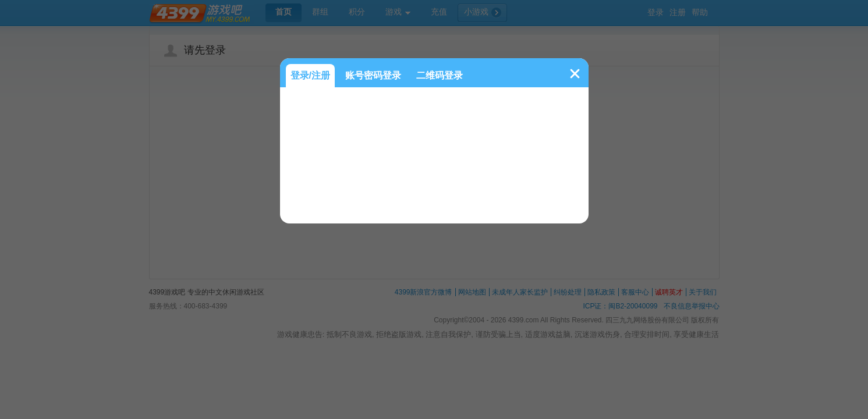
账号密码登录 (373, 75)
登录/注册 (310, 75)
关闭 (575, 74)
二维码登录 (440, 75)
